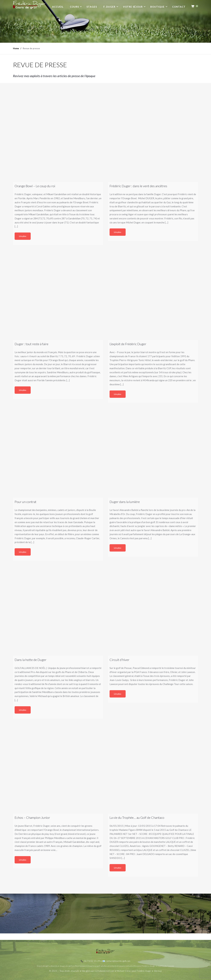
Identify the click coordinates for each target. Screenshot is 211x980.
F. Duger (109, 7)
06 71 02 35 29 (92, 961)
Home (16, 48)
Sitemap (158, 971)
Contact (179, 7)
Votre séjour (133, 7)
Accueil (58, 7)
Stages (92, 7)
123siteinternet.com (104, 971)
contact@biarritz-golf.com (118, 961)
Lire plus (23, 236)
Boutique (157, 7)
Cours (74, 7)
